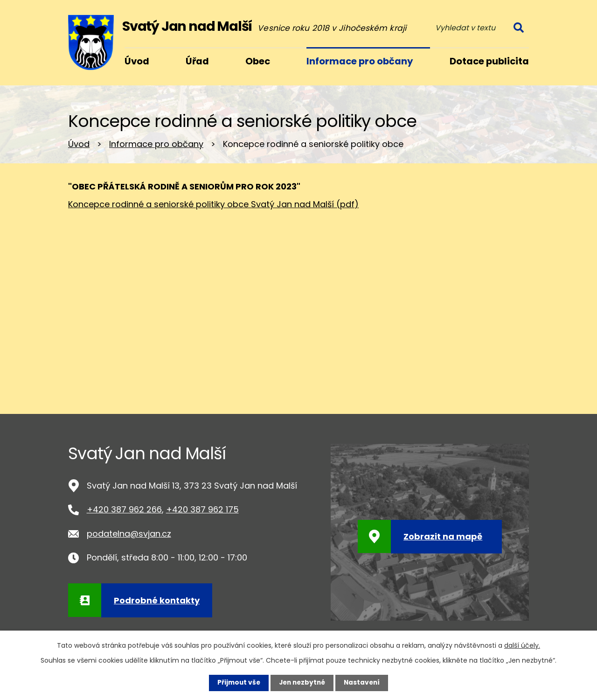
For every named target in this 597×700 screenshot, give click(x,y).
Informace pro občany (156, 144)
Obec (258, 61)
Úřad (197, 61)
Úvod (79, 144)
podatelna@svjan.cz (129, 534)
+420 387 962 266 (124, 509)
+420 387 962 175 (202, 509)
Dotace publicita (489, 61)
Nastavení (364, 683)
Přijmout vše (237, 683)
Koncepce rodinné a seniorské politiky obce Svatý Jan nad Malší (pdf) (213, 204)
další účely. (522, 645)
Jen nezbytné (302, 683)
